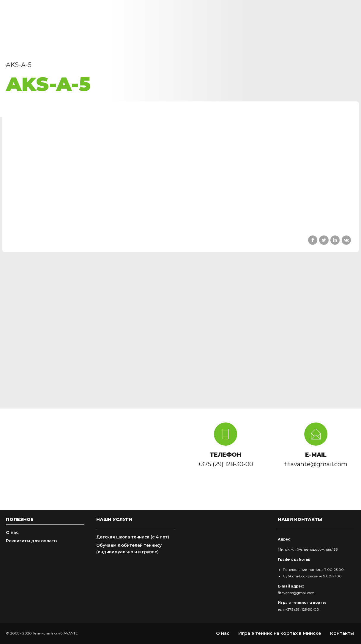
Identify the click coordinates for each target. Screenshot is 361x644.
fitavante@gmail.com (296, 593)
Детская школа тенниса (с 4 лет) (133, 537)
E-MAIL (316, 455)
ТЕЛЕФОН (226, 455)
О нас (12, 533)
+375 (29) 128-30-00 (302, 610)
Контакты (342, 633)
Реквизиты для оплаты (32, 541)
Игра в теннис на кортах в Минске (280, 633)
